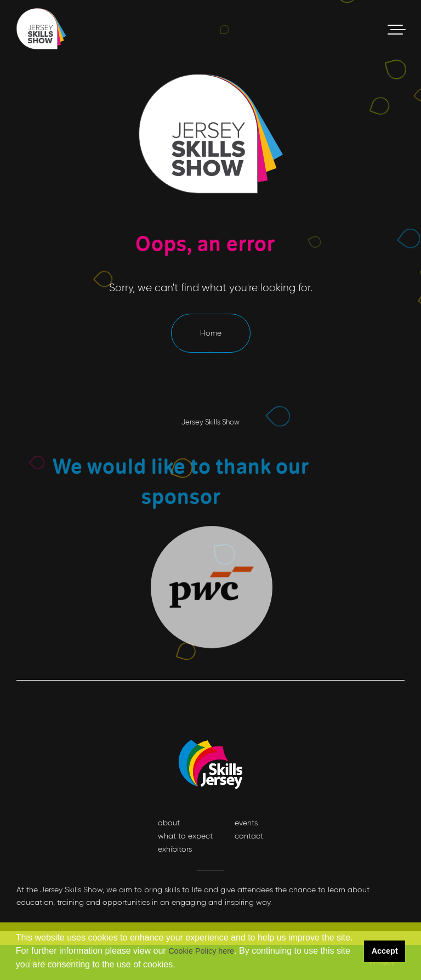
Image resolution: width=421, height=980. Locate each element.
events (246, 823)
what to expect (185, 836)
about (169, 823)
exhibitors (175, 849)
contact (249, 836)
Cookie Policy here (201, 951)
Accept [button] (385, 951)
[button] (179, 966)
